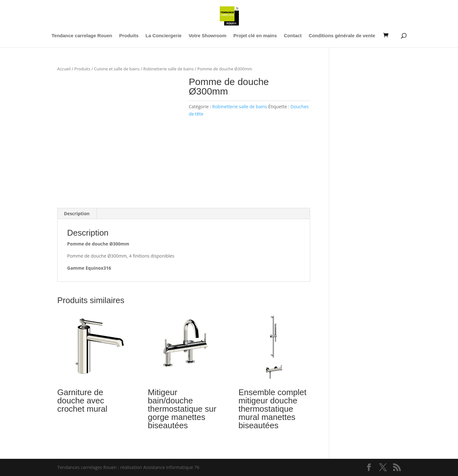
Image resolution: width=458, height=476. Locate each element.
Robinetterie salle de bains (168, 69)
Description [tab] (77, 213)
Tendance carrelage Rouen (82, 36)
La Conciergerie (164, 36)
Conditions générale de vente (342, 36)
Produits (129, 36)
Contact (293, 36)
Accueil (64, 69)
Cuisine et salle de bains (117, 69)
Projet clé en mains (255, 36)
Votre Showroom (208, 36)
